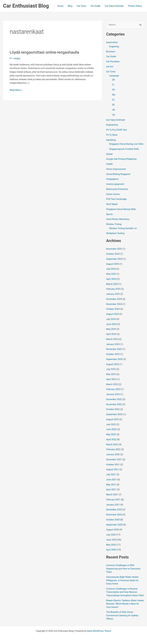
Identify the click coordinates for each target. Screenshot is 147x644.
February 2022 (113, 449)
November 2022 (114, 404)
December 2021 (114, 459)
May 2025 (111, 274)
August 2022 (113, 419)
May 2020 (111, 545)
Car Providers (113, 62)
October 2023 (113, 354)
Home (60, 6)
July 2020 (111, 535)
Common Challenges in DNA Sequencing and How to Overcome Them (123, 569)
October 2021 (113, 465)
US (114, 115)
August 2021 (113, 469)
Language (114, 76)
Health (110, 164)
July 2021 (111, 474)
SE (113, 105)
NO (114, 95)
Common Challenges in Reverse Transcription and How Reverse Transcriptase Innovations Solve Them (125, 592)
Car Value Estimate (114, 6)
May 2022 (111, 434)
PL (114, 100)
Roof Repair (112, 204)
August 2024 (113, 314)
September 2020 (114, 525)
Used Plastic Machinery (118, 219)
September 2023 (114, 359)
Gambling (111, 140)
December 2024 (114, 299)
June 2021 (111, 480)
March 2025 (112, 284)
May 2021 (111, 485)
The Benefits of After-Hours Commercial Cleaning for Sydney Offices (122, 615)
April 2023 (111, 379)
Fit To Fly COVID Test (117, 130)
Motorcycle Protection (117, 189)
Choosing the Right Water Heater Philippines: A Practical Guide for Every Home (122, 580)
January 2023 (113, 394)
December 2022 (114, 399)
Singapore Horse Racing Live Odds (126, 144)
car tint (110, 67)
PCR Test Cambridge (116, 199)
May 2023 (111, 374)
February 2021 (113, 500)
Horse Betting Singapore (118, 174)
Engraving (114, 46)
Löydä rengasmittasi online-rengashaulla (44, 52)
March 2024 (112, 339)
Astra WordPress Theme (99, 631)
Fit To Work (112, 135)
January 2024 (113, 344)
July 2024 (111, 319)
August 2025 (113, 264)
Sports (110, 214)
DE (114, 80)
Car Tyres (81, 6)
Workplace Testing (115, 233)
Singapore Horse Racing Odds (121, 209)
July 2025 (111, 269)
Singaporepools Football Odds (124, 149)
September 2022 (114, 414)
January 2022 (113, 454)
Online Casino (113, 194)
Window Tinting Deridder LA (123, 228)
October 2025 (113, 254)
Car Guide (95, 6)
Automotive (112, 42)
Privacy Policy (135, 6)
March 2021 (112, 495)
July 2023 (111, 369)
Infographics (112, 179)
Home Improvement (116, 169)
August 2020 (113, 530)
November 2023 (114, 349)
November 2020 (114, 515)
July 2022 (111, 424)
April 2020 (111, 550)
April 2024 (111, 334)
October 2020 (113, 520)
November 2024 (114, 304)
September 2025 (114, 259)
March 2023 (112, 384)
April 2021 (111, 489)
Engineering (112, 125)
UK (114, 110)
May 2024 (111, 329)
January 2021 (113, 505)
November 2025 (114, 249)
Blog (70, 6)
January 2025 (113, 294)
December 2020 (114, 510)
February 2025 (113, 289)
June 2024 (111, 324)
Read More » (16, 90)
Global (109, 154)
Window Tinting (114, 224)
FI (11, 58)
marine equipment (115, 184)
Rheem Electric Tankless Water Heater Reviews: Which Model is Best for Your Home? (125, 604)
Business (111, 52)
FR (114, 90)
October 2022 (113, 409)
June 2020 (111, 540)
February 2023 (113, 389)
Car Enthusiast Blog (26, 6)
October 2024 (113, 309)
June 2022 (111, 429)
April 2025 (111, 279)
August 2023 (113, 364)
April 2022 (111, 439)
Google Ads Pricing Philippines (121, 159)
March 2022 (112, 444)
